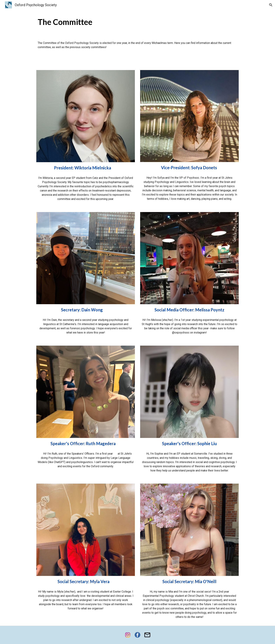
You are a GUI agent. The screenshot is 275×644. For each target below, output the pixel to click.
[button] (271, 5)
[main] (137, 22)
